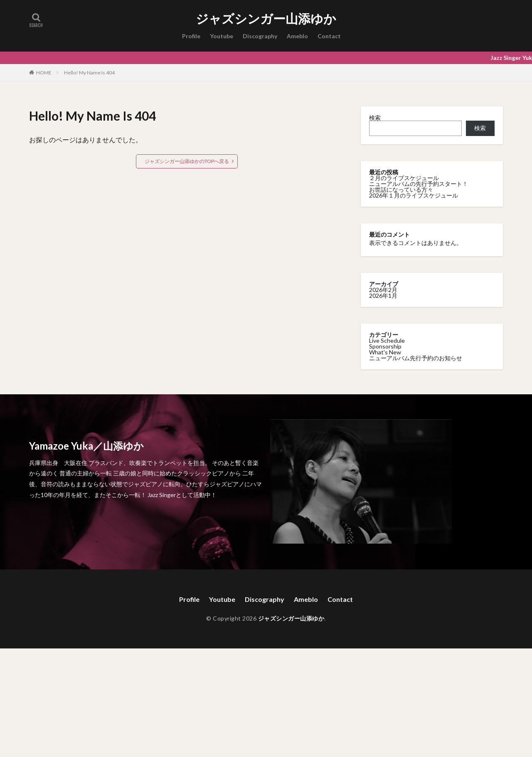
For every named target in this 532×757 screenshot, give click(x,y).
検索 (375, 118)
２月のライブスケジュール (404, 178)
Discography (260, 36)
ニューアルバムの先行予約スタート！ (419, 184)
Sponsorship (385, 346)
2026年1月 (383, 296)
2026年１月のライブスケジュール (414, 195)
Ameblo (297, 36)
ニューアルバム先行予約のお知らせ (416, 358)
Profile (191, 36)
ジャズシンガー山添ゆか (266, 19)
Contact (329, 36)
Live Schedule (387, 340)
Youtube (222, 36)
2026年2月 (383, 290)
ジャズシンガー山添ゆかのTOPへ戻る (187, 161)
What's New (385, 352)
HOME (44, 72)
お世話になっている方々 (401, 189)
